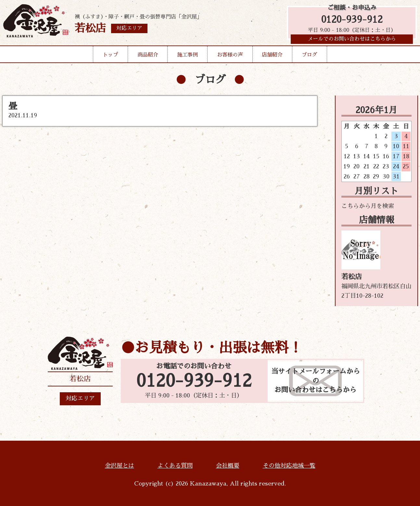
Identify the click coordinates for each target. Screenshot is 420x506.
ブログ (310, 57)
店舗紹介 (272, 57)
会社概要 (228, 466)
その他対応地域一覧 (289, 466)
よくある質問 (175, 466)
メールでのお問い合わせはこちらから (352, 41)
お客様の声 (230, 57)
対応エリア (80, 398)
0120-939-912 (352, 20)
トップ (110, 57)
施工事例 (187, 57)
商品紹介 (148, 57)
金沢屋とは (120, 466)
